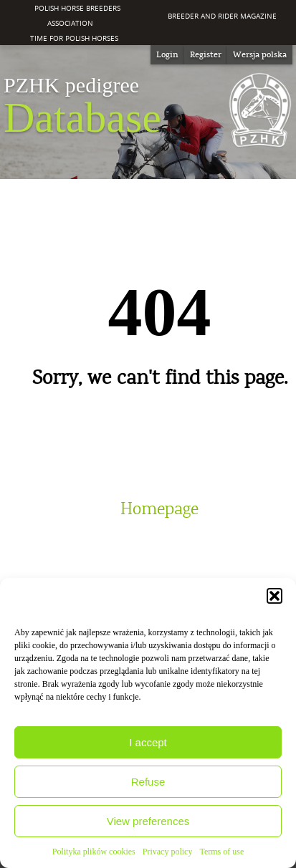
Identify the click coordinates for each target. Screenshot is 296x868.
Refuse (148, 782)
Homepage (159, 509)
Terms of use (221, 852)
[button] (274, 596)
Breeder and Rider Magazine (222, 16)
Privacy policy (168, 852)
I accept (148, 742)
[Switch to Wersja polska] (260, 55)
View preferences (148, 821)
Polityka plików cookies (94, 852)
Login (167, 54)
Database (82, 107)
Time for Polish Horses (74, 38)
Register (206, 54)
